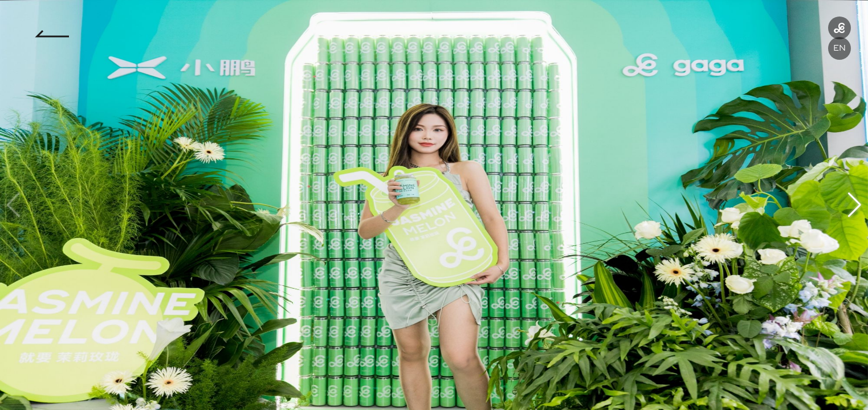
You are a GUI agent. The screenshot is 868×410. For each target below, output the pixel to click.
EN (840, 48)
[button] (855, 205)
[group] (434, 205)
